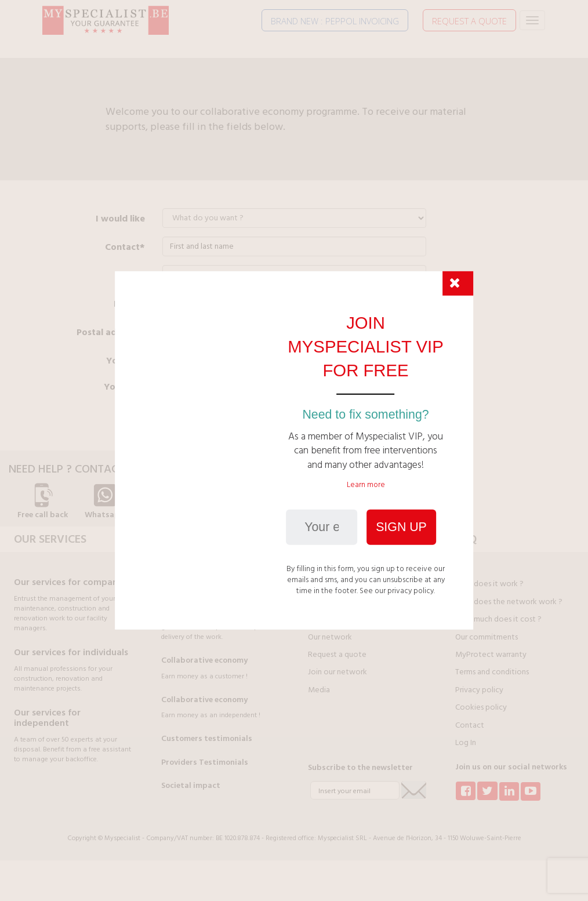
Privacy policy (479, 690)
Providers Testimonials (205, 762)
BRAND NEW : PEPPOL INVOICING (335, 21)
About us (324, 584)
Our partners (329, 619)
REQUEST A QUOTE (469, 21)
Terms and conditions (492, 672)
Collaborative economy (204, 660)
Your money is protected (207, 582)
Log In (466, 743)
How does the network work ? (509, 602)
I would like (120, 219)
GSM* (132, 275)
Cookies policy (481, 707)
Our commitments (487, 637)
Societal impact (191, 786)
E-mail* (129, 304)
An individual (201, 361)
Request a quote (337, 655)
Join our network (337, 672)
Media (319, 690)
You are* (126, 361)
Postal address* (111, 332)
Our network (330, 637)
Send (181, 416)
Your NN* (124, 387)
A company (356, 361)
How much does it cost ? (498, 619)
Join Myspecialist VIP (344, 602)
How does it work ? (489, 584)
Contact (470, 725)
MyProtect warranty (491, 655)
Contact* (125, 247)
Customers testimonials (207, 739)
